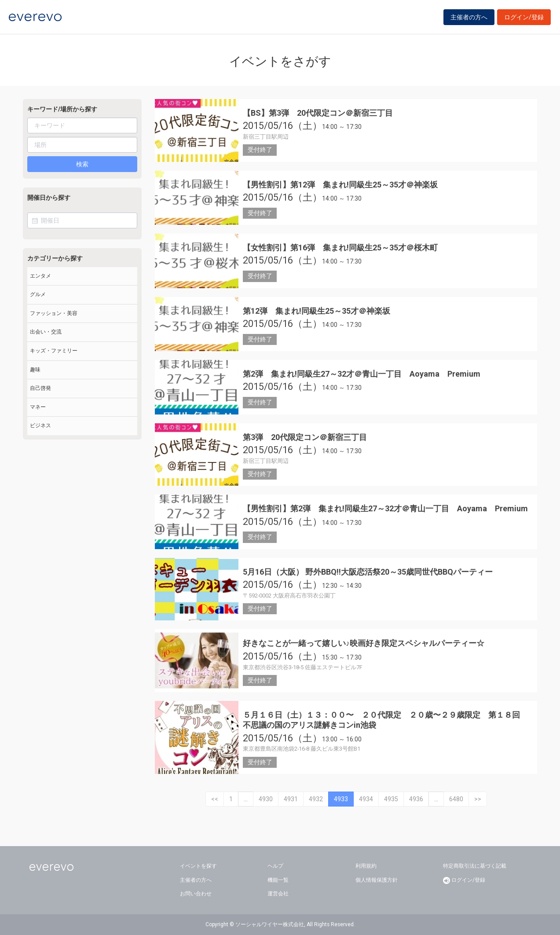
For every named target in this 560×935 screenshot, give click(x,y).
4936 (416, 799)
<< (215, 799)
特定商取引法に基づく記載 (475, 866)
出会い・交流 (46, 332)
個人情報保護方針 (377, 880)
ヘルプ (275, 866)
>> (478, 799)
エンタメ (40, 276)
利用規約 (366, 866)
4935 (391, 799)
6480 (456, 799)
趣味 (35, 370)
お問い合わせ (196, 894)
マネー (38, 407)
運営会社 (278, 894)
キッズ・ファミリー (54, 351)
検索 (82, 164)
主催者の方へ (469, 18)
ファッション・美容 (54, 313)
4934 (366, 799)
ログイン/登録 (524, 18)
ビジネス (40, 425)
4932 (316, 799)
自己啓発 (40, 388)
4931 (291, 799)
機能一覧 (278, 880)
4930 (266, 799)
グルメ (38, 294)
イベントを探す (198, 866)
